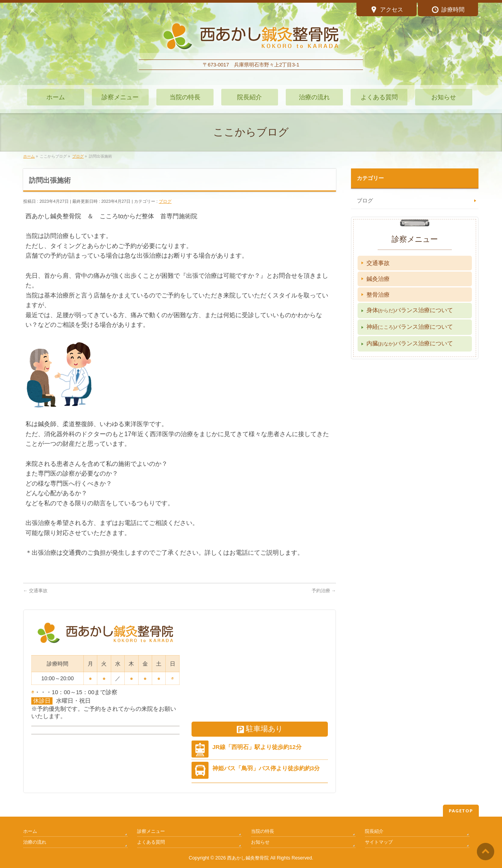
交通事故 (35, 591)
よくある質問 (151, 842)
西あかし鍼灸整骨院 (248, 858)
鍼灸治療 (378, 279)
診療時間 (448, 10)
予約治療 (324, 591)
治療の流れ (35, 842)
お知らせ (260, 842)
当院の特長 (263, 831)
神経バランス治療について (410, 327)
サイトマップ (379, 842)
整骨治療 (378, 295)
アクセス (387, 10)
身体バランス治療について (410, 310)
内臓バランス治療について (410, 343)
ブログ (165, 201)
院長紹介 (374, 831)
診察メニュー (151, 831)
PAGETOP (461, 811)
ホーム (30, 831)
